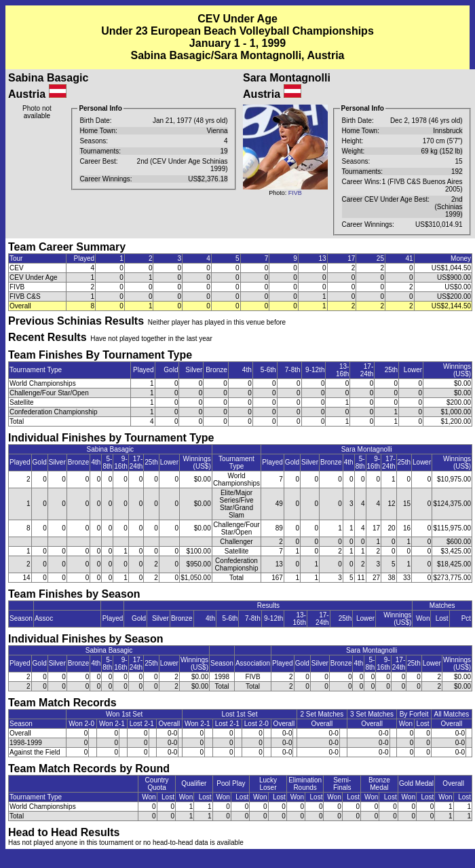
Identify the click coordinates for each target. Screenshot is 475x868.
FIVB (295, 193)
